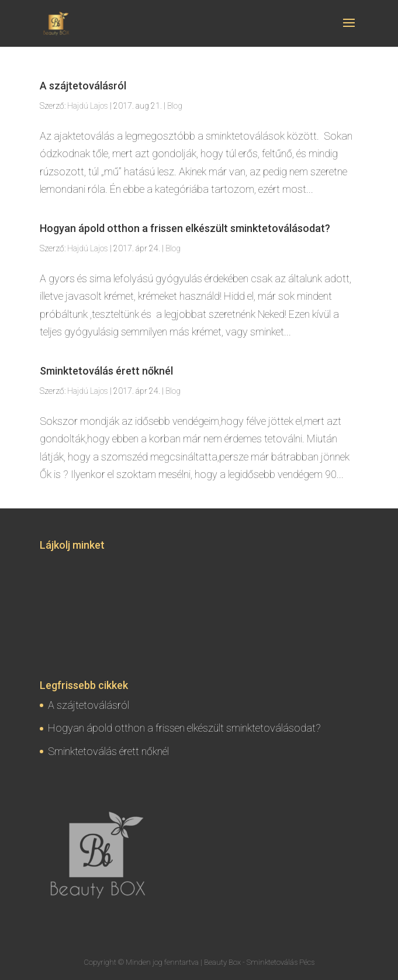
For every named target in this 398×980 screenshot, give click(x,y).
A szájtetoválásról (83, 86)
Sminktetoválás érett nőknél (106, 371)
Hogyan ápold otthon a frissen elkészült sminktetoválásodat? (185, 228)
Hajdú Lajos (88, 106)
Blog (175, 106)
